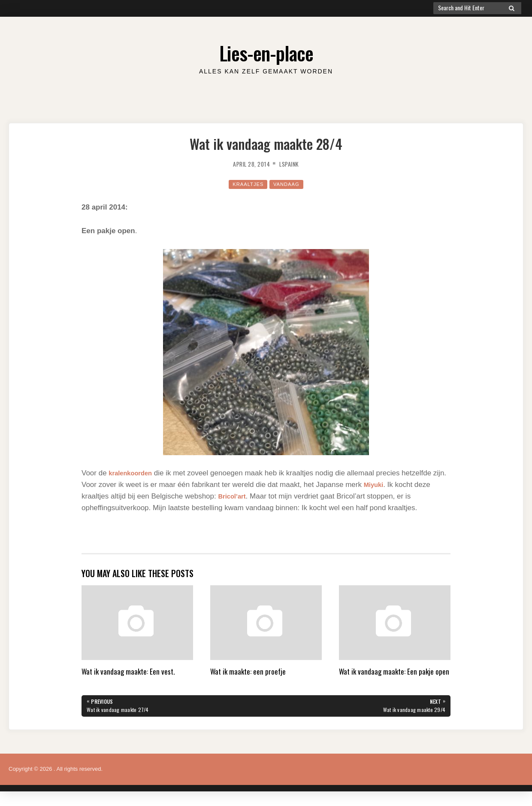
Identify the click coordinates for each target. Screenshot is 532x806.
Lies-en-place (266, 51)
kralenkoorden (134, 473)
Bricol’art (234, 496)
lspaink (293, 164)
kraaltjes (246, 184)
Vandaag (289, 184)
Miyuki (390, 485)
